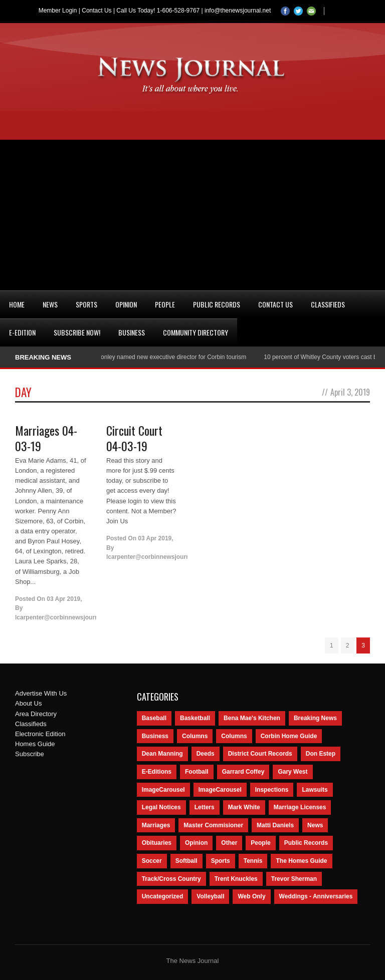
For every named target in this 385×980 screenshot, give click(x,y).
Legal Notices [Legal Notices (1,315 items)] (161, 807)
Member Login (58, 11)
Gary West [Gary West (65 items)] (293, 772)
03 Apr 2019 (63, 599)
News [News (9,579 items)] (315, 825)
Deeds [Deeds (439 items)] (206, 754)
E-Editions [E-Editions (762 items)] (157, 772)
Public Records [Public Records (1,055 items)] (306, 843)
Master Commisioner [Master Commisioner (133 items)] (213, 825)
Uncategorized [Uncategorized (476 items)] (163, 896)
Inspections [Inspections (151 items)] (272, 790)
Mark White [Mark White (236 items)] (244, 807)
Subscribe (30, 754)
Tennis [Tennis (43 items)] (253, 861)
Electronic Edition (40, 734)
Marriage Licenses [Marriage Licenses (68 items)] (300, 807)
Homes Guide (35, 744)
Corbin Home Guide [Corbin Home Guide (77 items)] (289, 736)
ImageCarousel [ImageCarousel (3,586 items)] (163, 790)
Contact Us (97, 11)
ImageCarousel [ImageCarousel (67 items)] (220, 790)
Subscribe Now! (77, 332)
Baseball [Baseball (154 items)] (154, 718)
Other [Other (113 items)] (229, 843)
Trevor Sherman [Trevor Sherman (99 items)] (294, 879)
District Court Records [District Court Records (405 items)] (260, 754)
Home (17, 304)
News (50, 304)
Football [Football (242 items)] (197, 772)
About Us (28, 703)
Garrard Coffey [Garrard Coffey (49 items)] (243, 772)
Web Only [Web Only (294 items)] (251, 896)
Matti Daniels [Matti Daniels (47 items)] (275, 825)
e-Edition (22, 332)
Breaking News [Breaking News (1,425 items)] (315, 718)
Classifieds (328, 304)
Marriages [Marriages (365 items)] (156, 825)
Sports (86, 304)
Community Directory (196, 332)
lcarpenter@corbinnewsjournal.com (66, 617)
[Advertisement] (192, 215)
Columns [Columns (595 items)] (195, 736)
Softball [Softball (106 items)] (186, 861)
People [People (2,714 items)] (260, 843)
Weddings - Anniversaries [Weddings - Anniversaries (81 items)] (316, 896)
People (165, 304)
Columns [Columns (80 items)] (234, 736)
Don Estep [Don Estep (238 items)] (321, 754)
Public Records (217, 304)
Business (132, 332)
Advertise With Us (41, 693)
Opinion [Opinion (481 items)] (196, 843)
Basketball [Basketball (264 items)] (195, 718)
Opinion (126, 304)
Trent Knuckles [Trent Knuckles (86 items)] (236, 879)
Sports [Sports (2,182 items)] (221, 861)
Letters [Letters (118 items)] (205, 807)
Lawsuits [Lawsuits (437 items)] (315, 790)
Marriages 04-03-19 (46, 438)
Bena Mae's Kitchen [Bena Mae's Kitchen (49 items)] (252, 718)
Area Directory (36, 714)
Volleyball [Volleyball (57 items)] (210, 896)
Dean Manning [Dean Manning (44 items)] (162, 754)
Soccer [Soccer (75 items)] (152, 861)
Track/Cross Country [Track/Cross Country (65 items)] (171, 879)
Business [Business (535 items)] (155, 736)
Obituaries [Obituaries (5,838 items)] (157, 843)
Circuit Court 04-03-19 (134, 438)
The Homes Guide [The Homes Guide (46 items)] (301, 861)
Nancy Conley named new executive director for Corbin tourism (164, 357)
